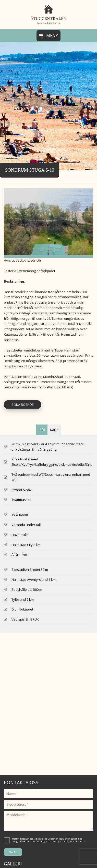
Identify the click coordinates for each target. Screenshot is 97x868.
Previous (38, 250)
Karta (54, 430)
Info (42, 430)
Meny (48, 36)
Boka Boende (23, 405)
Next (59, 250)
